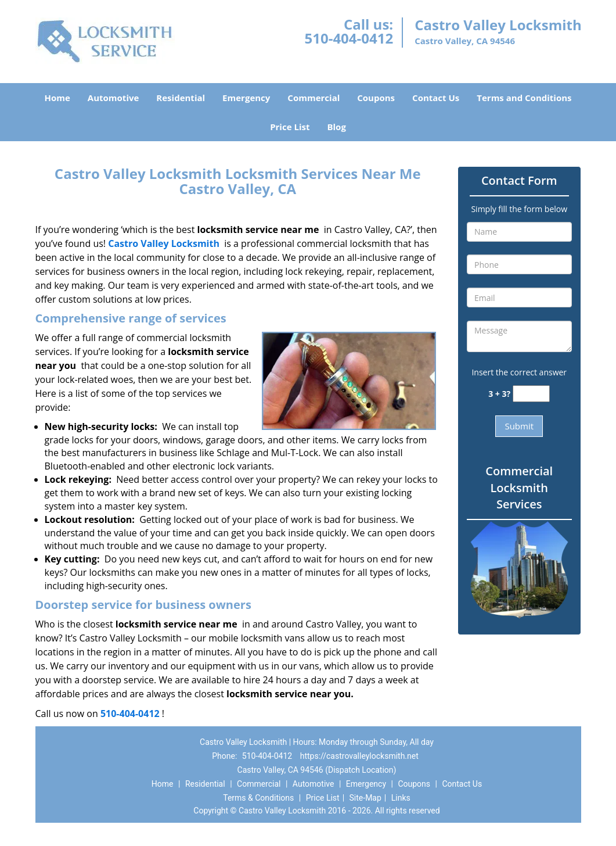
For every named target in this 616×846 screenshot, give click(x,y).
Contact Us (436, 98)
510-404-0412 (349, 38)
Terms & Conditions (258, 798)
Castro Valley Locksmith (164, 243)
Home (57, 98)
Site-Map (365, 798)
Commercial (314, 98)
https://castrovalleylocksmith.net (359, 756)
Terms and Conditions (524, 98)
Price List (290, 127)
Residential (181, 98)
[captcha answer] (531, 394)
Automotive (114, 98)
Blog (336, 127)
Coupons (376, 98)
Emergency (246, 98)
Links (401, 798)
